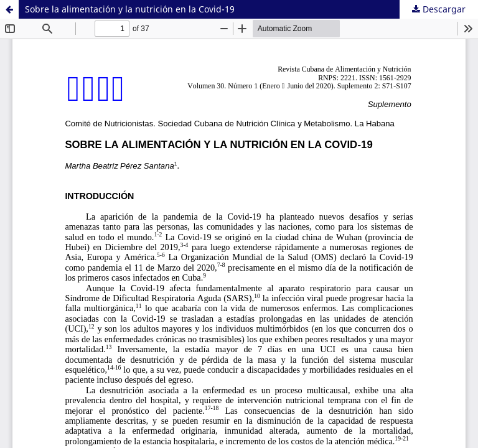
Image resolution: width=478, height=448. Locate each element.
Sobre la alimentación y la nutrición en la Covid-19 (130, 9)
